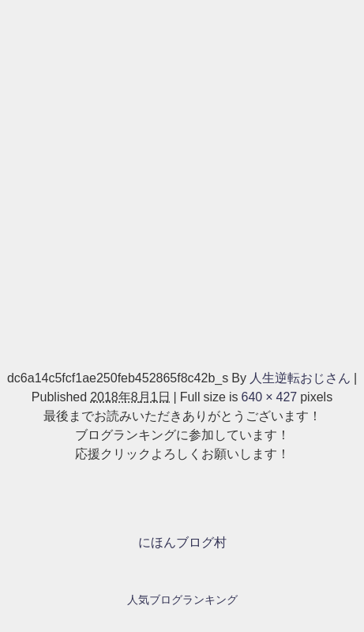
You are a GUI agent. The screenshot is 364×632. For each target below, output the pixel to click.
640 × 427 (269, 397)
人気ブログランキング (182, 600)
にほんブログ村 (182, 542)
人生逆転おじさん (300, 378)
